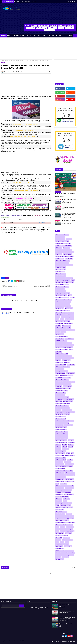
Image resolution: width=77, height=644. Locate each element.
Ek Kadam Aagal (70, 308)
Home (4, 35)
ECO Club (69, 306)
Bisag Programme (61, 263)
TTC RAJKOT (59, 538)
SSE (58, 505)
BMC (58, 280)
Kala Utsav (67, 362)
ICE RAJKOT (59, 352)
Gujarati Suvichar (70, 339)
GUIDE (64, 332)
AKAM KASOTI (66, 241)
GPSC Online (65, 330)
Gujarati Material (60, 339)
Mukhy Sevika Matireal (62, 388)
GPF (69, 328)
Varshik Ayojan (68, 546)
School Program (60, 490)
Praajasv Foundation (70, 455)
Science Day (69, 490)
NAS (70, 388)
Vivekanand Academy (70, 553)
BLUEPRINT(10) (69, 265)
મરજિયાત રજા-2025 (62, 26)
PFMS (69, 453)
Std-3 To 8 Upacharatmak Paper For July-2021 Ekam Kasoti (69, 200)
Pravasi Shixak (60, 462)
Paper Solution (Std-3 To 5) (62, 432)
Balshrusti (65, 252)
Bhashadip (59, 261)
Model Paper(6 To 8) (61, 384)
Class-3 (43, 35)
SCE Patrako (64, 484)
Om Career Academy (61, 421)
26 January (66, 235)
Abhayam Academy (61, 237)
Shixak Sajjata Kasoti (69, 494)
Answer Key (59, 248)
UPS (58, 542)
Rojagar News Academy (69, 475)
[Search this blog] (10, 606)
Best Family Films (69, 256)
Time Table (69, 533)
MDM (58, 380)
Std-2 (58, 516)
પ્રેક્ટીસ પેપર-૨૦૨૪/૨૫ (49, 30)
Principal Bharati (60, 464)
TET (58, 531)
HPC (67, 349)
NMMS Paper (61, 28)
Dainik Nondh (60, 300)
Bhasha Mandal (69, 259)
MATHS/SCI (68, 378)
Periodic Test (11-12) (61, 451)
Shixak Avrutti (60, 494)
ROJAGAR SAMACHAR (61, 477)
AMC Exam (68, 243)
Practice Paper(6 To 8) (61, 460)
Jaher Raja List (68, 356)
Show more (48, 295)
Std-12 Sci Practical (61, 514)
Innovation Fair (60, 356)
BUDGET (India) (70, 282)
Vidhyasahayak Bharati (62, 551)
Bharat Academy (60, 259)
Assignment (67, 248)
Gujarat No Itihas (60, 334)
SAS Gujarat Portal (70, 481)
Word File (59, 557)
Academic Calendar (61, 239)
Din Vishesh (67, 304)
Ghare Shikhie (60, 323)
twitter (72, 89)
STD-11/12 (29, 35)
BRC (73, 280)
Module (69, 384)
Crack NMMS (60, 295)
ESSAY (58, 317)
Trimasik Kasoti (65, 536)
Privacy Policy (28, 1)
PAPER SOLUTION (69, 425)
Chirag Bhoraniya (61, 289)
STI (58, 520)
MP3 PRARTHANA (68, 386)
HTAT (72, 349)
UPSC (39, 35)
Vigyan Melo (71, 551)
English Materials (61, 313)
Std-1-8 (59, 507)
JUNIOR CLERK (60, 362)
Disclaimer (34, 1)
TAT (58, 527)
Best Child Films (60, 256)
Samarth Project (60, 479)
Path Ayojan (72, 442)
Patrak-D (59, 447)
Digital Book (59, 304)
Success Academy (65, 520)
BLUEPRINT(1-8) (60, 265)
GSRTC (58, 332)
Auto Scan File (69, 250)
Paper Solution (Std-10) (62, 427)
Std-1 (70, 505)
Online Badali (71, 421)
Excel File (64, 317)
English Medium (70, 313)
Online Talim (60, 423)
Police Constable (60, 455)
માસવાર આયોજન (53, 26)
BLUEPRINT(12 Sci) (61, 278)
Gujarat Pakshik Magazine (62, 336)
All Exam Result (60, 243)
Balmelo (59, 252)
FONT (63, 319)
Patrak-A (59, 445)
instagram (61, 100)
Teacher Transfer (61, 529)
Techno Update (70, 529)
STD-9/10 (22, 35)
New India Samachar (68, 401)
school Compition (70, 486)
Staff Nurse (64, 505)
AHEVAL (59, 241)
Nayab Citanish (60, 399)
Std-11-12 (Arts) (60, 510)
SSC (71, 503)
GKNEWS (59, 326)
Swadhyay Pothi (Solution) (62, 525)
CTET (70, 295)
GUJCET (59, 341)
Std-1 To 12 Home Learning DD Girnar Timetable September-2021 (68, 207)
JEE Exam (59, 360)
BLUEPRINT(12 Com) (61, 276)
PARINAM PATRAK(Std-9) (62, 440)
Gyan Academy (60, 343)
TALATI (71, 525)
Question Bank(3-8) (61, 468)
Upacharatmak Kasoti (68, 540)
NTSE (70, 410)
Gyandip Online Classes (62, 345)
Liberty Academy (71, 373)
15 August (59, 235)
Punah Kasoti (64, 466)
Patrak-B (65, 445)
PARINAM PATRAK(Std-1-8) (62, 436)
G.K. (72, 319)
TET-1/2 (63, 531)
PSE (73, 464)
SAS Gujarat (58, 35)
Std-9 (73, 518)
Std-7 (63, 518)
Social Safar (59, 499)
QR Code (71, 466)
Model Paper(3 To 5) (70, 382)
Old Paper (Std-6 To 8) (61, 419)
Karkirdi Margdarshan (61, 365)
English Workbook (69, 315)
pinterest (61, 96)
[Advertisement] (50, 14)
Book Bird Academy (66, 280)
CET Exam (59, 287)
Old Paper (68, 414)
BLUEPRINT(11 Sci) (61, 272)
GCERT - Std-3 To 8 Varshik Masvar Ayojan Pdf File (65, 194)
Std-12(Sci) (69, 514)
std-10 (64, 507)
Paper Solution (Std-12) (62, 429)
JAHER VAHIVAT (60, 358)
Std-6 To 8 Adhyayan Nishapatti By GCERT (69, 221)
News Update (60, 404)
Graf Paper (72, 330)
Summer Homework (61, 523)
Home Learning (60, 349)
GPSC (35, 35)
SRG (67, 503)
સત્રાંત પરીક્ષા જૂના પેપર (30, 28)
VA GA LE (66, 544)
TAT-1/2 (63, 527)
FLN (58, 319)
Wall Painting (60, 555)
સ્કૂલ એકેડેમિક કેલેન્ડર (52, 28)
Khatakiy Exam (71, 365)
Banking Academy (68, 254)
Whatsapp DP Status (69, 555)
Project (68, 464)
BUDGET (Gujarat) (61, 282)
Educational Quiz (60, 308)
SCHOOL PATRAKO (70, 488)
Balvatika (72, 252)
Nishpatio (67, 408)
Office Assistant (60, 412)
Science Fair (59, 492)
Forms (68, 319)
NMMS (6, 60)
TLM (58, 536)
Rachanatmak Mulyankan (62, 471)
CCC (67, 285)
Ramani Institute (60, 473)
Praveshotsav (68, 462)
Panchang (67, 423)
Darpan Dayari (68, 300)
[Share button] (23, 281)
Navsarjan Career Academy (63, 397)
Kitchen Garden (60, 369)
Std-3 (63, 516)
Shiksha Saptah (68, 492)
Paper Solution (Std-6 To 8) (62, 434)
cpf (68, 293)
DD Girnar (59, 302)
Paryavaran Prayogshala (62, 442)
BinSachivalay (67, 261)
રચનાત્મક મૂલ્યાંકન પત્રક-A (43, 26)
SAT (58, 484)
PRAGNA (70, 460)
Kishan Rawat (67, 367)
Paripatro (71, 440)
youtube (72, 100)
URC (67, 542)
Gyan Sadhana (69, 343)
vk (72, 96)
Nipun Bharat (60, 408)
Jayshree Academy (70, 358)
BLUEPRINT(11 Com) (61, 269)
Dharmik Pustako (67, 302)
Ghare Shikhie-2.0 (69, 323)
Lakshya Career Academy (62, 371)
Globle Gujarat (51, 35)
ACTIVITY (69, 239)
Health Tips (71, 345)
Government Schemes (61, 328)
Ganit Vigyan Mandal (61, 321)
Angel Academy (68, 246)
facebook (61, 89)
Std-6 (58, 518)
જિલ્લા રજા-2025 (71, 26)
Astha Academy (60, 250)
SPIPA (65, 501)
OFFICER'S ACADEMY (70, 412)
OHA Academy (60, 414)
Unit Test (59, 540)
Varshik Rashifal (60, 548)
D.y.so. (73, 298)
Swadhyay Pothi (71, 523)
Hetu (58, 347)
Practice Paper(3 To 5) (61, 458)
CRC (66, 295)
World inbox (66, 557)
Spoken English (60, 503)
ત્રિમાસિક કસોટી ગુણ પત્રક (41, 28)
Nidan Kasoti (66, 406)
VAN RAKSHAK (60, 546)
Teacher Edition (70, 527)
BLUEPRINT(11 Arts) (61, 267)
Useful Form (60, 544)
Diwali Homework (61, 306)
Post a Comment (5, 314)
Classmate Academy (61, 291)
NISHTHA (59, 410)
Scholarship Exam (61, 486)
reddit (72, 92)
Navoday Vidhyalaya (61, 393)
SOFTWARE (59, 501)
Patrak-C (71, 445)
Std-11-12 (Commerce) (62, 512)
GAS (69, 321)
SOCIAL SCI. (67, 499)
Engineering (67, 310)
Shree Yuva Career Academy (63, 497)
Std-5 (73, 516)
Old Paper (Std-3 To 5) (61, 417)
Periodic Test (66, 449)
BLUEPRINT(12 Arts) (61, 274)
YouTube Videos (60, 559)
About (56, 641)
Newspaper (67, 404)
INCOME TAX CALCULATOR (62, 354)
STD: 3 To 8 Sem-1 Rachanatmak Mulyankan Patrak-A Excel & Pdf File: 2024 (69, 214)
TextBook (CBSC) (71, 531)
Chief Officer (66, 287)
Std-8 (68, 518)
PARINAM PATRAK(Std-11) (62, 438)
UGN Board (67, 538)
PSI (58, 466)
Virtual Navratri (60, 553)
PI (73, 453)
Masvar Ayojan (60, 378)
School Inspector (60, 488)
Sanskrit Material (60, 481)
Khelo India (59, 367)
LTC (58, 375)
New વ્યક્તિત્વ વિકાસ (69, 28)
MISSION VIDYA (60, 382)
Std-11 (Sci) (70, 507)
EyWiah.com (71, 317)
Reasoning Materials (70, 473)
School (9, 35)
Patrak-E (65, 447)
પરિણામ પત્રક (34, 26)
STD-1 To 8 (15, 35)
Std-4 (68, 516)
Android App (60, 246)
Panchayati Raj (60, 425)
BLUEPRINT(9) (70, 278)
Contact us (21, 1)
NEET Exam (59, 401)
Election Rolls (60, 310)
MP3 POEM (59, 386)
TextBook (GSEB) (60, 533)
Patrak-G (59, 449)
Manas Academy (65, 375)
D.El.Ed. (67, 298)
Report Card (59, 475)
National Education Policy (62, 391)
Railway (71, 471)
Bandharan (59, 254)
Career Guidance (60, 285)
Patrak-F (71, 447)
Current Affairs (60, 298)
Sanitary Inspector (70, 479)
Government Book (67, 326)
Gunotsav (65, 341)
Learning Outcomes (61, 373)
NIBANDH (59, 406)
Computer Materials (61, 293)
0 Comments (48, 309)
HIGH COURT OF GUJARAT (67, 347)
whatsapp (61, 92)
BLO (68, 263)
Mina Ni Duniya (65, 380)
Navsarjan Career (61, 395)
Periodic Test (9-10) (61, 453)
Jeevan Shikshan (67, 360)
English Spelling (60, 315)
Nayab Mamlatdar (69, 399)
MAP (72, 375)
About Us (16, 1)
